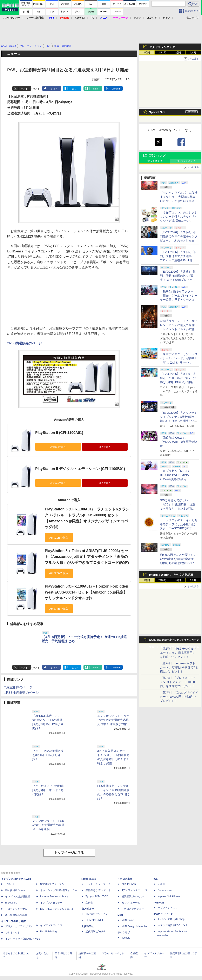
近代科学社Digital (95, 932)
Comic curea (165, 890)
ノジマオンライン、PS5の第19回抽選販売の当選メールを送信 (48, 825)
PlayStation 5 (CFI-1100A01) (59, 433)
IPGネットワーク (163, 914)
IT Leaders (11, 903)
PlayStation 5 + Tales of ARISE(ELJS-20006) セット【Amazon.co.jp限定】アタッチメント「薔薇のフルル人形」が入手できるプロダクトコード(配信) (87, 557)
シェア (54, 89)
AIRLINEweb (129, 884)
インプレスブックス (51, 925)
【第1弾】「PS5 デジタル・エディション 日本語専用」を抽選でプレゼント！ (178, 653)
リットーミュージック (98, 884)
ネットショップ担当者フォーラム (59, 890)
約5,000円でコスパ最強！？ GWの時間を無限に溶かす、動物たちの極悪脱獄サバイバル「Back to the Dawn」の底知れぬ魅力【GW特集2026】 (179, 563)
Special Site (157, 112)
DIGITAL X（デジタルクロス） (57, 909)
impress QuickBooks (169, 896)
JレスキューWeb (131, 903)
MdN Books (128, 920)
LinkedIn (116, 89)
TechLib (126, 938)
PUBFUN (159, 903)
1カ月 (193, 53)
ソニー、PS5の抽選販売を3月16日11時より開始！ (48, 755)
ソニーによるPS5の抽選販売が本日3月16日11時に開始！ (48, 790)
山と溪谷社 (88, 909)
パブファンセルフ (168, 908)
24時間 (162, 53)
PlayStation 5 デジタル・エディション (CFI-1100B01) (80, 469)
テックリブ (124, 933)
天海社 (161, 884)
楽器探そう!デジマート (98, 890)
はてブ (75, 89)
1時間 (147, 53)
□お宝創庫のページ (18, 687)
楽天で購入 (105, 447)
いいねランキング (186, 161)
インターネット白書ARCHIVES (23, 939)
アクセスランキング (162, 47)
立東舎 (89, 903)
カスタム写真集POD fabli (173, 925)
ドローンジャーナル (16, 909)
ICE (156, 879)
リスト (36, 89)
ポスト (24, 89)
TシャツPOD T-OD (97, 896)
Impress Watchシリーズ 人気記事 (171, 575)
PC (92, 18)
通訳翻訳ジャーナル (133, 896)
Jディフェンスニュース (135, 890)
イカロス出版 (125, 879)
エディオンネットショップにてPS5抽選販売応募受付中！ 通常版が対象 (113, 720)
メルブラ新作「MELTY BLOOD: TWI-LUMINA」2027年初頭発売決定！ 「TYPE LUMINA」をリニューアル (178, 479)
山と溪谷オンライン (97, 914)
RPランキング (154, 161)
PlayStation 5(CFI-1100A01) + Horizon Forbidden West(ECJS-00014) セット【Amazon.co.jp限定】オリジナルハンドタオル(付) (86, 592)
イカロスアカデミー (133, 909)
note (96, 89)
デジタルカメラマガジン (19, 926)
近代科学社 (88, 926)
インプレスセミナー (51, 903)
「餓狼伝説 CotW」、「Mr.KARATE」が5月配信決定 (179, 442)
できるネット (13, 933)
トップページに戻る (69, 853)
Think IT (10, 884)
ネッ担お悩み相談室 (16, 915)
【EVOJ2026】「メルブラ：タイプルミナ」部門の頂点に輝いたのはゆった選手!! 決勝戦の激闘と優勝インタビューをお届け (179, 421)
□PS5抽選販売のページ (25, 343)
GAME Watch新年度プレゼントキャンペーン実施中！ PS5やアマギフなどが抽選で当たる (174, 641)
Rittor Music (89, 879)
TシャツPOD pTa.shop (171, 919)
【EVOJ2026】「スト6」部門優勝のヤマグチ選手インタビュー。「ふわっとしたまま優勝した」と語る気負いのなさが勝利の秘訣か (179, 240)
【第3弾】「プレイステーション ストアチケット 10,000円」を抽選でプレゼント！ (178, 682)
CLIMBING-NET (94, 920)
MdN (120, 915)
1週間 (178, 53)
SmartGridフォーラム (52, 884)
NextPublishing (48, 932)
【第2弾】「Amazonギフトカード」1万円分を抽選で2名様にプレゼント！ (179, 667)
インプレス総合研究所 (18, 896)
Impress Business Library (54, 896)
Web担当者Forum (15, 890)
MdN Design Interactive (134, 926)
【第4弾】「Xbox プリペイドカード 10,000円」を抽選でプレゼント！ (179, 697)
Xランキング (157, 155)
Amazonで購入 (58, 447)
